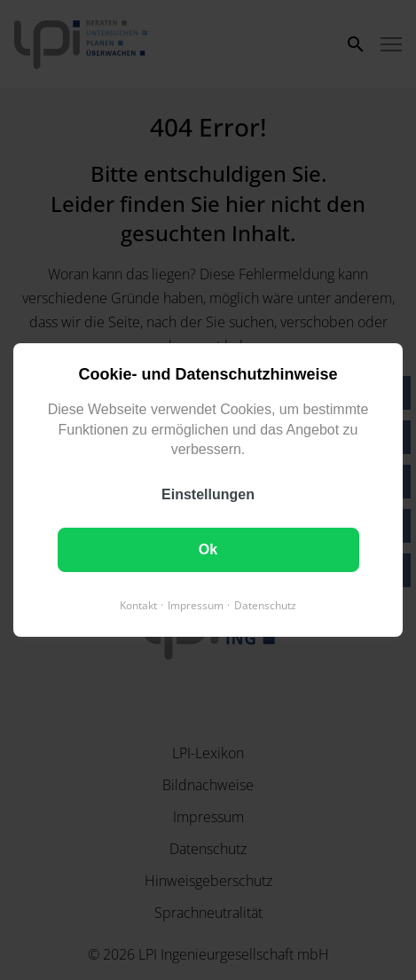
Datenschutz (265, 605)
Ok (208, 549)
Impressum (196, 605)
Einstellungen (208, 494)
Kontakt (138, 605)
